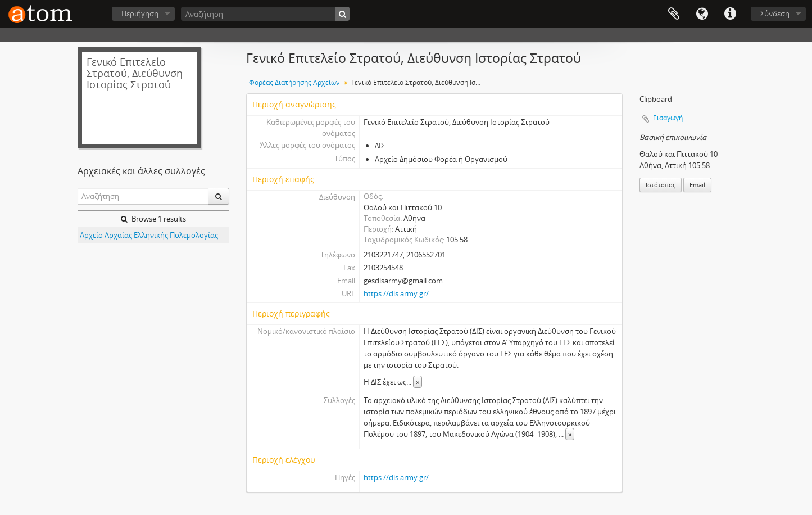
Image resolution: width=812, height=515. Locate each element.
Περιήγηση (140, 13)
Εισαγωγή (668, 118)
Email (697, 185)
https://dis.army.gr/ (396, 293)
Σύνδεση (775, 13)
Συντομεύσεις (730, 14)
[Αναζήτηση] (265, 14)
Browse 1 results (153, 219)
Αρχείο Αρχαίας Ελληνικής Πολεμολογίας (149, 235)
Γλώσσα (702, 14)
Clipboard (674, 14)
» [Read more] (418, 382)
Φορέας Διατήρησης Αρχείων (294, 82)
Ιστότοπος (661, 185)
